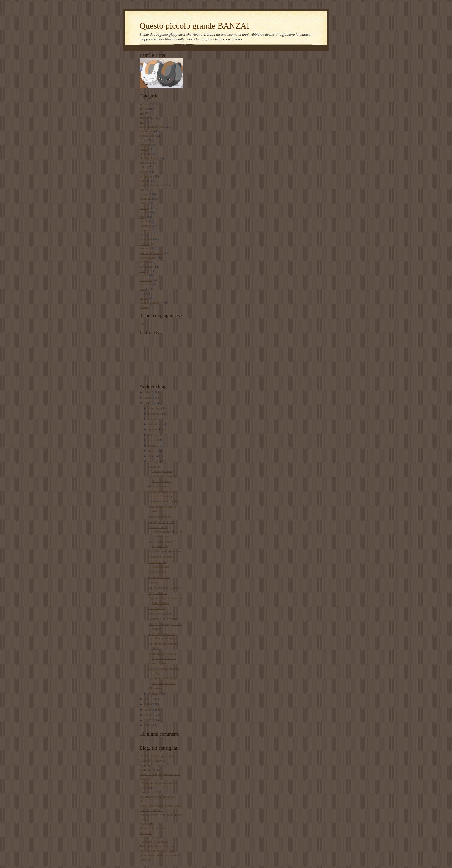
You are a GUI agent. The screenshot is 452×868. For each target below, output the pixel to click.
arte (142, 113)
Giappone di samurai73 (155, 765)
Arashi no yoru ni (159, 517)
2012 (148, 403)
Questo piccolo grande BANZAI (194, 26)
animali (144, 104)
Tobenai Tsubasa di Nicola (157, 846)
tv (141, 293)
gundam (145, 154)
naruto (144, 212)
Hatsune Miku (149, 158)
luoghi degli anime (152, 185)
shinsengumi (148, 257)
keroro (144, 172)
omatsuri (145, 226)
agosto (153, 429)
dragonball (146, 131)
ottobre (153, 419)
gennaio (154, 694)
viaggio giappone (151, 302)
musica (144, 208)
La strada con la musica (163, 619)
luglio (153, 435)
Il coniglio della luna (161, 522)
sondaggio (146, 266)
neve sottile (147, 824)
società (144, 262)
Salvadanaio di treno (161, 557)
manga (144, 194)
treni (142, 289)
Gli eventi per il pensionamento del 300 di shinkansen (165, 531)
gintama (145, 145)
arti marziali (147, 118)
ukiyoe (144, 298)
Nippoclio (146, 833)
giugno (153, 440)
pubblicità (146, 239)
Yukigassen (155, 688)
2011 (148, 699)
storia (143, 275)
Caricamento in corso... (155, 739)
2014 (148, 392)
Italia (143, 167)
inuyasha (145, 163)
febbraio (154, 461)
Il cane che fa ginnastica (163, 501)
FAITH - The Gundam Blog (157, 756)
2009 (148, 709)
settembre (155, 424)
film (142, 140)
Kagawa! (153, 582)
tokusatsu (146, 284)
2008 (148, 715)
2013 (148, 398)
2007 (148, 720)
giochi (144, 149)
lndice (143, 324)
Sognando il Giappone (154, 842)
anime (143, 108)
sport (143, 271)
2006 (148, 725)
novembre (155, 413)
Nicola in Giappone (152, 828)
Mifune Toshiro (158, 663)
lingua (144, 181)
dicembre (155, 408)
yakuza (144, 307)
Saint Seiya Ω (157, 608)
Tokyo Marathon (158, 486)
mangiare (146, 199)
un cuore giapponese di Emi (158, 851)
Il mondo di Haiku (151, 792)
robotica (145, 244)
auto (142, 122)
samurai (145, 248)
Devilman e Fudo (159, 577)
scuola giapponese (151, 253)
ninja (143, 217)
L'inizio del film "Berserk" (165, 588)
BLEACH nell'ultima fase (164, 551)
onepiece (145, 230)
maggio (154, 445)
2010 (148, 704)
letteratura (146, 176)
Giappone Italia (149, 770)
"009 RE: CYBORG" (161, 613)
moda (143, 203)
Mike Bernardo (157, 572)
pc (141, 235)
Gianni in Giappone (152, 760)
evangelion (147, 135)
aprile (152, 451)
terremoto (146, 280)
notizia (144, 221)
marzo (153, 456)
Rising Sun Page (150, 837)
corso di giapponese (152, 127)
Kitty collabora (157, 593)
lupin (143, 190)
